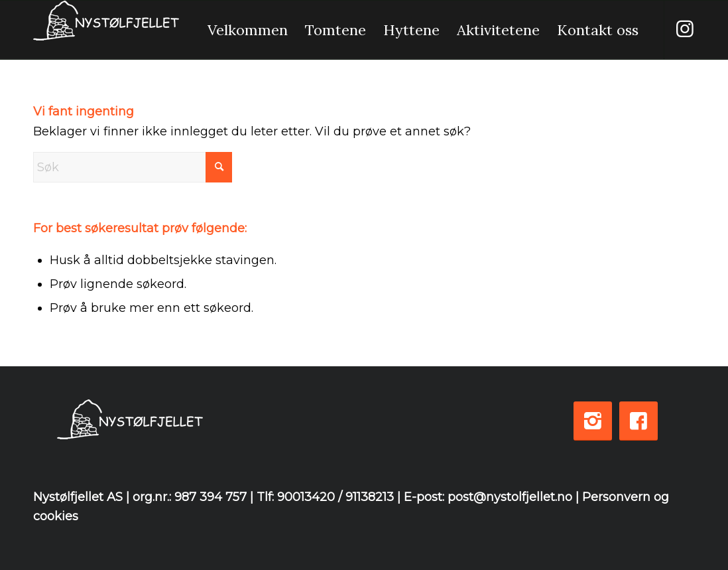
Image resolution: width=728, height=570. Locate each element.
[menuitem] (248, 30)
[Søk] (133, 167)
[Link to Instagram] (685, 29)
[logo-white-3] (106, 30)
